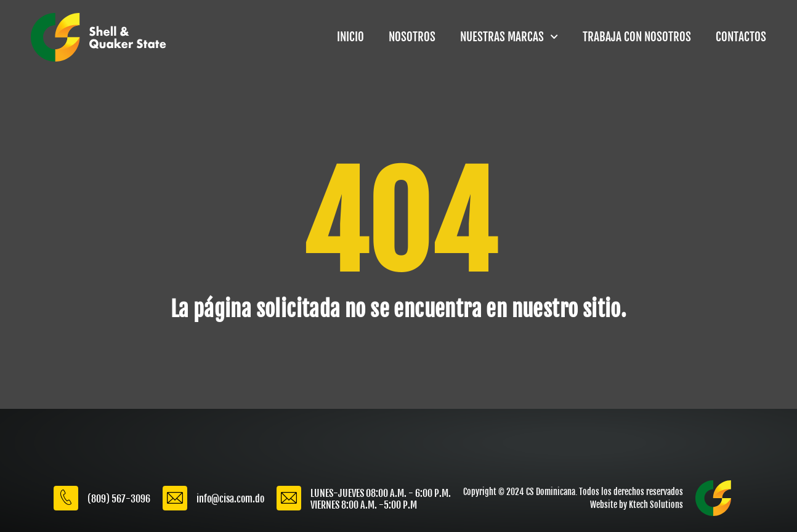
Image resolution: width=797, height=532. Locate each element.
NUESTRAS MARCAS (509, 37)
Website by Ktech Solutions (637, 505)
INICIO (350, 37)
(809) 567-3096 (119, 499)
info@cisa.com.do (230, 499)
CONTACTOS (741, 37)
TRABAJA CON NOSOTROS (637, 37)
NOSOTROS (412, 37)
